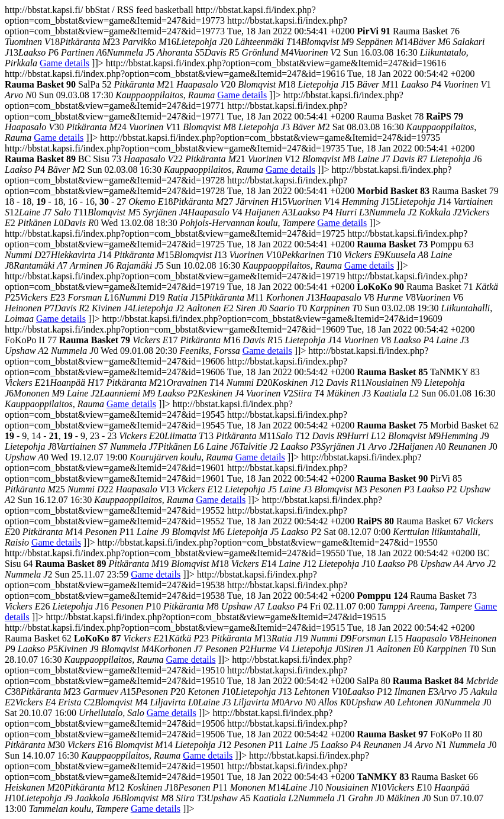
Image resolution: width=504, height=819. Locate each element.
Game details (64, 63)
